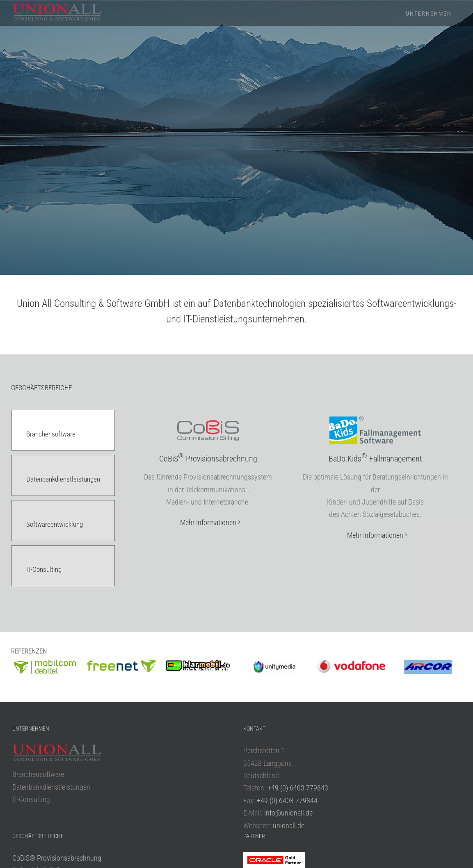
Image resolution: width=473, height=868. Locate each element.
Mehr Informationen (208, 522)
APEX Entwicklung (39, 805)
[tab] (63, 430)
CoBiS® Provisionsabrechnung (57, 767)
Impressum (203, 851)
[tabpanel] (292, 511)
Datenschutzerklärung (239, 851)
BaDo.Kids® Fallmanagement (55, 780)
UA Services (29, 792)
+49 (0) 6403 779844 (287, 709)
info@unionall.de (288, 722)
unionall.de (289, 734)
